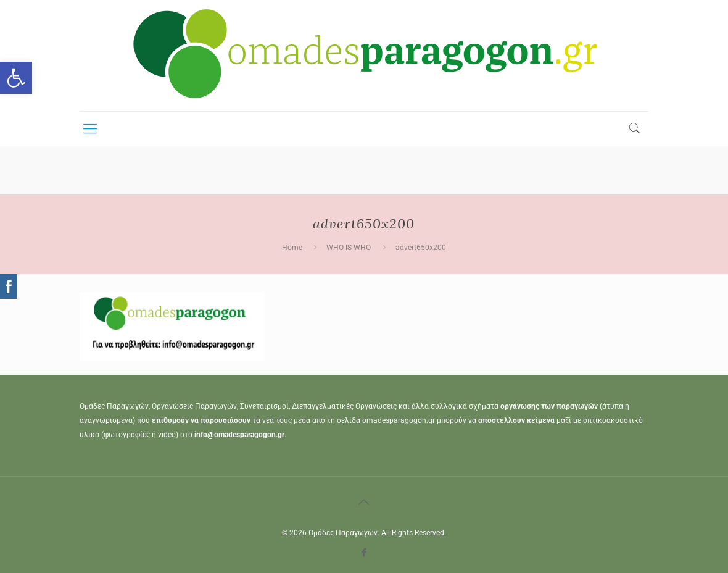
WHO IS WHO (349, 248)
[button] (16, 78)
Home (292, 248)
